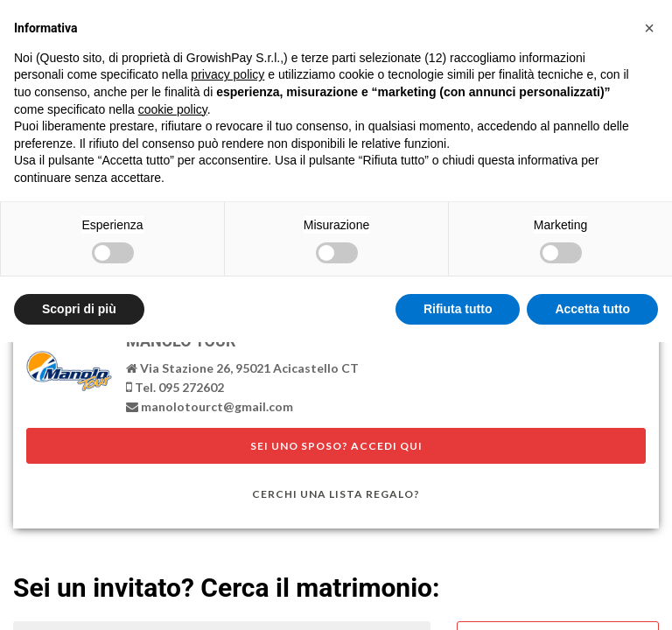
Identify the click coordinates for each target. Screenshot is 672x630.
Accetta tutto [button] (592, 309)
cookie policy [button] (173, 109)
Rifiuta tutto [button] (458, 309)
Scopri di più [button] (79, 309)
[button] (649, 28)
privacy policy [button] (227, 74)
